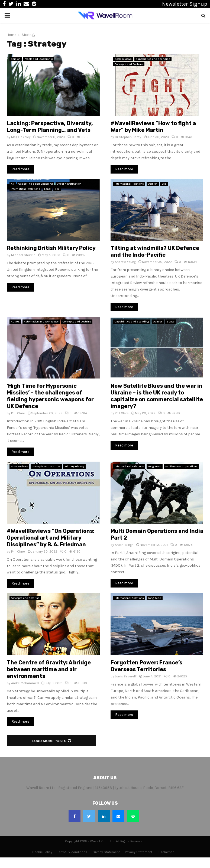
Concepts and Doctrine (129, 64)
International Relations (25, 189)
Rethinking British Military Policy (51, 248)
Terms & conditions (72, 852)
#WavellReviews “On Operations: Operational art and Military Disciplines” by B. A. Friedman (51, 538)
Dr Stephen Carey (128, 137)
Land (47, 189)
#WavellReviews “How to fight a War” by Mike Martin (153, 127)
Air (13, 184)
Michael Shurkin (23, 255)
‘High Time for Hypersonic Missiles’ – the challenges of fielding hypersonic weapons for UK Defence (50, 396)
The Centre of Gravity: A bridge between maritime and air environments (49, 669)
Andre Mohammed (25, 683)
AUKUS (15, 322)
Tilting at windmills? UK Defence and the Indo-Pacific (155, 251)
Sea (57, 189)
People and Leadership (39, 59)
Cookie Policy (42, 852)
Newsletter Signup (185, 4)
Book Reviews (123, 59)
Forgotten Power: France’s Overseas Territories (146, 666)
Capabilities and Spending (153, 59)
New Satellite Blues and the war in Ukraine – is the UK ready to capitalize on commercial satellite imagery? (157, 396)
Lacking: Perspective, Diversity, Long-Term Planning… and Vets (50, 127)
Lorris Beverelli (126, 676)
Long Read (155, 466)
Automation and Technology (41, 322)
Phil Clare (18, 413)
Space (171, 322)
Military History (74, 466)
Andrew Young (125, 262)
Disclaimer (166, 852)
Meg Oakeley (21, 137)
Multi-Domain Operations (181, 466)
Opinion (16, 59)
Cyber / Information (69, 184)
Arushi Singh (124, 545)
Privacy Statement (106, 852)
